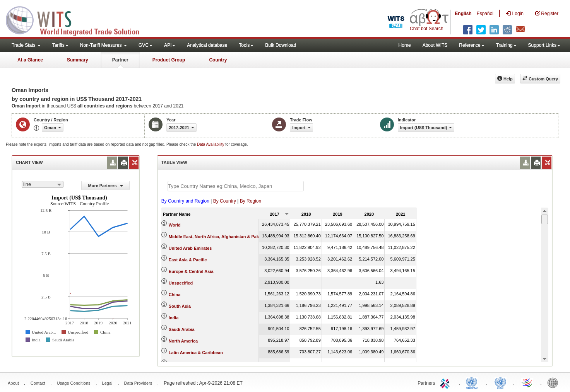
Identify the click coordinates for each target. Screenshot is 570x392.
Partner (120, 60)
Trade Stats (26, 45)
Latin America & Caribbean (196, 353)
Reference (472, 45)
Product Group (169, 60)
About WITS (435, 45)
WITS (77, 19)
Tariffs (60, 45)
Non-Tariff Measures (104, 45)
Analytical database (207, 45)
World (175, 225)
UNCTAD (473, 382)
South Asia (180, 306)
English (463, 14)
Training (506, 45)
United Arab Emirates (190, 248)
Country (218, 60)
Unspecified (181, 283)
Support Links (544, 45)
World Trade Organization (527, 382)
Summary (78, 60)
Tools (246, 45)
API (170, 45)
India (174, 318)
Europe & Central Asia (191, 271)
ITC (446, 382)
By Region (251, 201)
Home (405, 45)
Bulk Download (281, 45)
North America (183, 341)
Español (485, 14)
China (175, 295)
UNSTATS (500, 382)
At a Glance (30, 60)
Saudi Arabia (182, 329)
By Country (225, 201)
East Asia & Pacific (188, 260)
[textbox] (236, 186)
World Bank (555, 382)
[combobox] (43, 184)
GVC (145, 45)
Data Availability (211, 144)
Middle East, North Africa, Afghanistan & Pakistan (219, 237)
